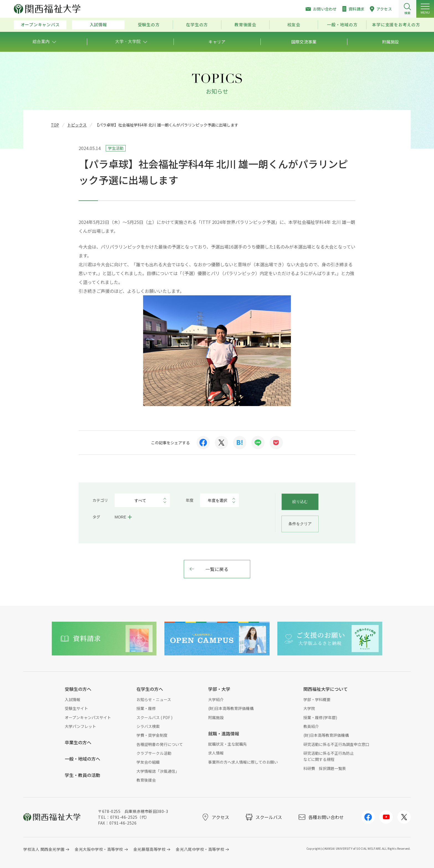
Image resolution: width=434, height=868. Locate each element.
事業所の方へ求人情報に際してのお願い (243, 762)
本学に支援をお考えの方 (396, 24)
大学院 (309, 708)
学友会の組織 (148, 762)
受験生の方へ (78, 689)
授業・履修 (146, 708)
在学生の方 (197, 24)
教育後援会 (245, 24)
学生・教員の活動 (82, 775)
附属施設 (216, 717)
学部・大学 (219, 689)
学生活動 (116, 148)
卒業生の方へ (78, 742)
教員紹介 (311, 726)
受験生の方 (149, 24)
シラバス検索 (148, 726)
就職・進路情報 (224, 733)
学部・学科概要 (317, 699)
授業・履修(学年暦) (320, 717)
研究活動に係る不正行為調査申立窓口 (336, 744)
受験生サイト (76, 708)
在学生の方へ (150, 689)
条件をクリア (300, 524)
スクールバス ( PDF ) (154, 717)
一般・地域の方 (342, 24)
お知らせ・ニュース (154, 699)
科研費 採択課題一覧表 (325, 768)
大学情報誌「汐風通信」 (158, 771)
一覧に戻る (217, 569)
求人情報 (216, 753)
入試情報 (98, 24)
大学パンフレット (80, 726)
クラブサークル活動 (154, 753)
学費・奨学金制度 (152, 735)
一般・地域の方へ (82, 759)
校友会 (294, 24)
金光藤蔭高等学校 (149, 849)
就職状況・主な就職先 (228, 744)
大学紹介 (216, 699)
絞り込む (300, 502)
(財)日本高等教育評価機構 (231, 708)
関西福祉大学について (325, 689)
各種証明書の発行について (160, 744)
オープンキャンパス (40, 24)
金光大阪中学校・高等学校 (99, 849)
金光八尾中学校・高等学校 (200, 849)
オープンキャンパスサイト (88, 717)
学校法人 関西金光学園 (44, 849)
